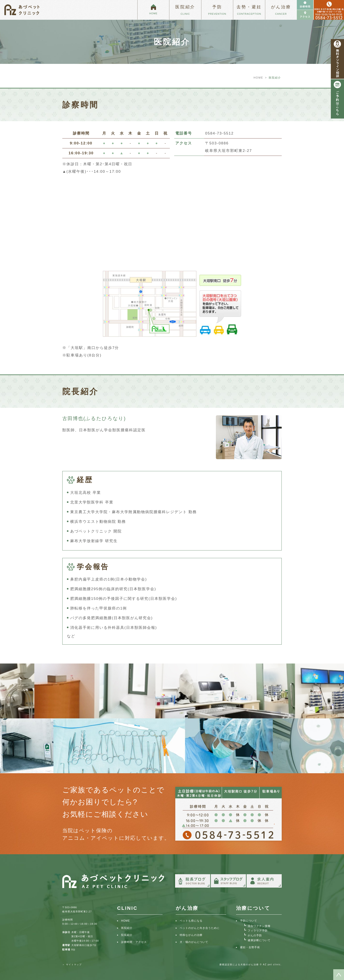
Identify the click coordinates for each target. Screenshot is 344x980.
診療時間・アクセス (134, 942)
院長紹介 (127, 935)
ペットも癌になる (191, 921)
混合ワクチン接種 (259, 926)
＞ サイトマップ (72, 965)
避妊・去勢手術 (250, 947)
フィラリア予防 (258, 931)
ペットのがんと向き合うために (200, 928)
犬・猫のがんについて (194, 942)
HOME (258, 78)
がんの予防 (255, 935)
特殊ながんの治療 (191, 935)
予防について (249, 921)
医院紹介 (127, 928)
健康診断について (259, 940)
